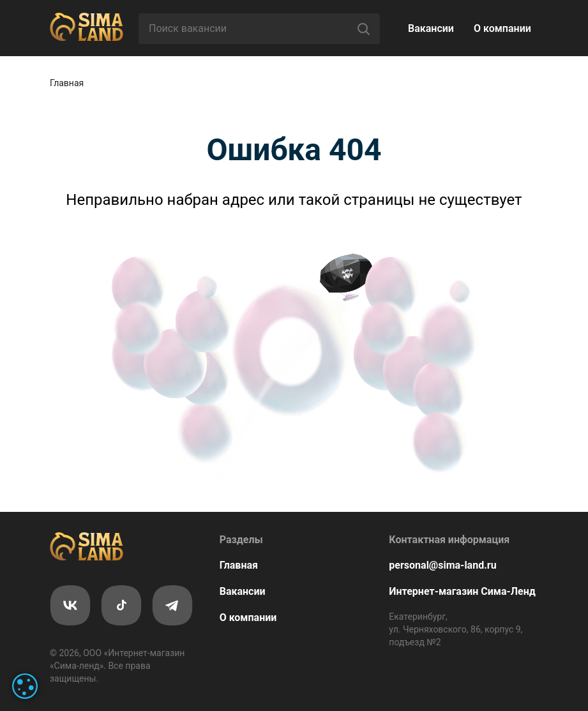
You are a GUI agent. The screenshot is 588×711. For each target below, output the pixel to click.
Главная (67, 83)
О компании (502, 28)
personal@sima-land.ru (442, 565)
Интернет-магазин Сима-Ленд (462, 591)
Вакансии (431, 28)
